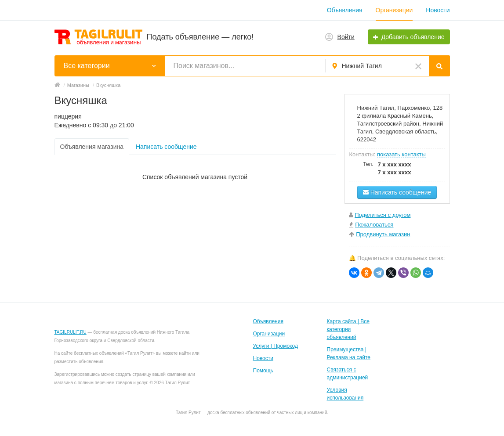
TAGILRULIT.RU (71, 332)
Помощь (263, 371)
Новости (438, 10)
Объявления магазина (92, 147)
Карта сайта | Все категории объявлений (348, 329)
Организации (394, 10)
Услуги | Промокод (276, 346)
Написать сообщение (166, 147)
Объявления (345, 10)
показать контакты (401, 154)
